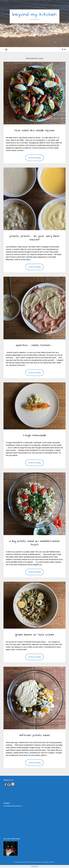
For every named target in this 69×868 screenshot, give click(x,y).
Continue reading (34, 158)
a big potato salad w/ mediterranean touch (35, 543)
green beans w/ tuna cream (35, 635)
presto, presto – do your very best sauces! (34, 238)
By (31, 134)
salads (25, 128)
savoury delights (38, 128)
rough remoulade (35, 435)
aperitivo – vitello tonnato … (34, 345)
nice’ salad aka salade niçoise (34, 130)
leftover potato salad (35, 735)
